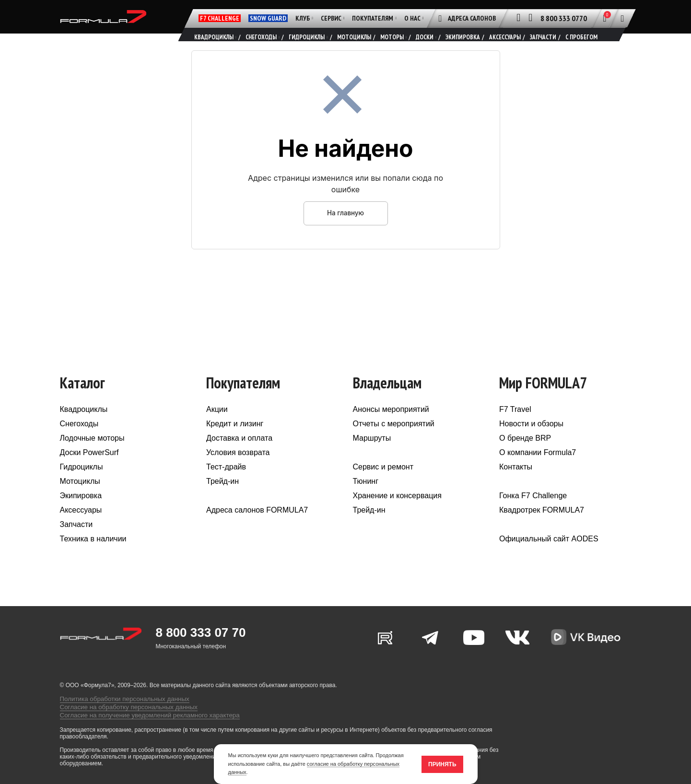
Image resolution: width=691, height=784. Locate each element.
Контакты (516, 484)
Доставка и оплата (239, 455)
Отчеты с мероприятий (394, 441)
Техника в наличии (93, 556)
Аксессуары (81, 527)
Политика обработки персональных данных (118, 712)
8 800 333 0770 (564, 18)
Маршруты (372, 455)
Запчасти (76, 542)
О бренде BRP (525, 455)
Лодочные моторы (92, 455)
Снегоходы (79, 441)
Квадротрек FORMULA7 (542, 527)
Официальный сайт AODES (549, 556)
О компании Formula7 (538, 470)
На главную (345, 230)
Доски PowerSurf (89, 470)
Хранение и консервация (397, 513)
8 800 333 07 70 (201, 650)
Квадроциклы (84, 427)
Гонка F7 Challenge (533, 513)
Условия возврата (238, 470)
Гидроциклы (82, 484)
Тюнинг (366, 498)
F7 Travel (515, 427)
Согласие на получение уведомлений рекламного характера (141, 725)
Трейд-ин (223, 498)
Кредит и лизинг (235, 441)
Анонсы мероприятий (391, 427)
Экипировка (81, 513)
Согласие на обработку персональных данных (122, 718)
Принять (442, 764)
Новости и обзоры (531, 441)
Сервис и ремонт (383, 484)
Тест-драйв (226, 484)
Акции (217, 427)
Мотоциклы (80, 498)
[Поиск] (623, 18)
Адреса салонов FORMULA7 (257, 527)
